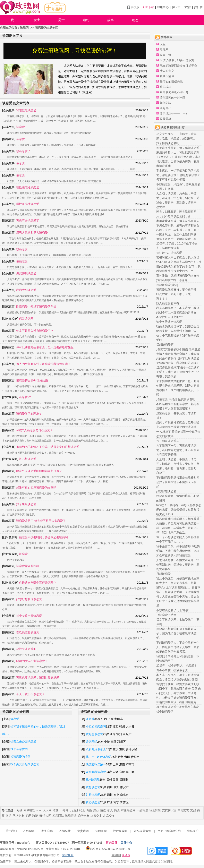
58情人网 (45, 816)
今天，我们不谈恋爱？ (31, 694)
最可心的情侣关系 (171, 81)
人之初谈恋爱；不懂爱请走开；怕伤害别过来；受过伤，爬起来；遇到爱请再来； (178, 565)
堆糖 (56, 810)
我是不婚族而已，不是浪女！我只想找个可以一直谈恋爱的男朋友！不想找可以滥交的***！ (178, 312)
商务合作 (47, 831)
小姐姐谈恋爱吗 (96, 727)
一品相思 (142, 810)
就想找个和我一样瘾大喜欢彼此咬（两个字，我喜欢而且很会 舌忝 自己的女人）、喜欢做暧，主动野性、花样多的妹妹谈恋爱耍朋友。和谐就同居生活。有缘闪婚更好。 (179, 693)
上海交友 (96, 816)
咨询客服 (112, 843)
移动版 (126, 855)
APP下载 (148, 7)
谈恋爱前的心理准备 (29, 414)
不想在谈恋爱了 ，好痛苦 (172, 610)
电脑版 (116, 855)
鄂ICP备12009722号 (30, 849)
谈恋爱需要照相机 (28, 566)
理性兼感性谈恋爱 (28, 187)
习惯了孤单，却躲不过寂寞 (177, 60)
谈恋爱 (20, 127)
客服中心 (163, 7)
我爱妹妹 (155, 810)
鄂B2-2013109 (72, 849)
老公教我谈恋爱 (96, 772)
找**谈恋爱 (93, 780)
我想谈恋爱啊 (165, 345)
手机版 (135, 7)
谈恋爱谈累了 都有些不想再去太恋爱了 (41, 521)
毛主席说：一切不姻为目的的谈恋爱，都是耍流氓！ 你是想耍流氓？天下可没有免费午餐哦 (178, 175)
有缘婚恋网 (128, 810)
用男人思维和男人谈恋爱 (32, 233)
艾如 (193, 810)
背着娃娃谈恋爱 (26, 110)
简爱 (117, 810)
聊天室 (176, 7)
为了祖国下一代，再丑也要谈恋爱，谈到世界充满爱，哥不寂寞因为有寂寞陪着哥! (178, 450)
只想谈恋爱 (163, 574)
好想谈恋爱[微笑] (167, 285)
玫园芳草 (165, 119)
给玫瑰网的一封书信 (173, 97)
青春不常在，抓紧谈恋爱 (172, 670)
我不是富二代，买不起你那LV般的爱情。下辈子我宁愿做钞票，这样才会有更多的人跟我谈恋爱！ (178, 551)
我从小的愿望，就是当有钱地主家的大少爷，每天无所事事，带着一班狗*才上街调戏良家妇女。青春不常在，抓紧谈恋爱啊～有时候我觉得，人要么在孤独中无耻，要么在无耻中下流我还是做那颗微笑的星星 (178, 592)
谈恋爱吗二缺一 (96, 764)
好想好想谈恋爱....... (169, 491)
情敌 (103, 810)
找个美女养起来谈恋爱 (25, 764)
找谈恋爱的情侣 (20, 757)
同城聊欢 (29, 810)
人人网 (47, 810)
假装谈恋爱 (26, 319)
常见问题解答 (143, 831)
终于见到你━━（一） (174, 113)
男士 (61, 20)
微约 (9, 816)
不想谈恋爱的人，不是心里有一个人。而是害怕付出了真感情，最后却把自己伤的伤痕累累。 (178, 647)
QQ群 (187, 7)
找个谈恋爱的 (19, 749)
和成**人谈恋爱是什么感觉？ (35, 430)
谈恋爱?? (25, 397)
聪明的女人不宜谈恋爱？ (32, 661)
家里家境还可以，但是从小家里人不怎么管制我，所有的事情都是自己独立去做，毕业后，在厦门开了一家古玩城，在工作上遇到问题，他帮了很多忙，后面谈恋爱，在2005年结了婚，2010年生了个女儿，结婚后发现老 (178, 234)
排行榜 (198, 7)
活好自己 (165, 108)
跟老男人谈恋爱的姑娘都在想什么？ (39, 471)
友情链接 (65, 831)
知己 (96, 810)
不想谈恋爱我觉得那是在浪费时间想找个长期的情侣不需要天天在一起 (178, 482)
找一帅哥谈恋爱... (168, 441)
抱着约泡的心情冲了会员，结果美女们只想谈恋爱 (48, 447)
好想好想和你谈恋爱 (29, 599)
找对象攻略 (120, 831)
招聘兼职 (101, 831)
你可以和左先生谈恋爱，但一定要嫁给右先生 (45, 347)
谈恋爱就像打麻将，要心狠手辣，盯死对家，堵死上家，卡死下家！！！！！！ (178, 294)
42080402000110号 (118, 849)
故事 (111, 20)
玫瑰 (35, 816)
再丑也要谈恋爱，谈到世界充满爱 (38, 678)
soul (39, 810)
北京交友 (109, 816)
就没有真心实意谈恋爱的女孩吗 (36, 488)
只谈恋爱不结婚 (166, 615)
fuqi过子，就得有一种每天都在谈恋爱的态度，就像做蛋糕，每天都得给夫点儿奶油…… (179, 510)
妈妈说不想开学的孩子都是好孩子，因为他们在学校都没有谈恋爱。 (176, 633)
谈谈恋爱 (22, 261)
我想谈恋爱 (93, 787)
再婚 (89, 810)
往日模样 (165, 87)
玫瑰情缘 (71, 816)
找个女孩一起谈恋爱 (29, 616)
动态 (135, 20)
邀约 (86, 20)
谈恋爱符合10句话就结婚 (32, 380)
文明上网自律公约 (169, 831)
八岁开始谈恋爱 (96, 749)
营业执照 (68, 855)
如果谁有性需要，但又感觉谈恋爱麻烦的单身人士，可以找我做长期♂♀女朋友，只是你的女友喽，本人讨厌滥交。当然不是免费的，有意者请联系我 (178, 157)
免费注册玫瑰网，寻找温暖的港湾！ (75, 51)
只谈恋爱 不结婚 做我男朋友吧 (176, 399)
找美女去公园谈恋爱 (23, 741)
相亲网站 (58, 816)
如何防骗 (165, 103)
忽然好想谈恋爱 (26, 273)
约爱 (82, 810)
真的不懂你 (167, 76)
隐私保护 (193, 831)
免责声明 (83, 831)
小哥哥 (64, 810)
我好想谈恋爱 (94, 734)
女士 (37, 20)
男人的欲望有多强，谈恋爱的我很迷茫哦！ (43, 364)
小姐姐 (74, 810)
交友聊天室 (169, 810)
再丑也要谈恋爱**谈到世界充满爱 (177, 707)
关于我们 (11, 831)
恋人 (110, 810)
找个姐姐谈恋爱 (26, 504)
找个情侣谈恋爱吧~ (169, 143)
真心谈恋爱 (93, 802)
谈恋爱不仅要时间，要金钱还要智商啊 (43, 537)
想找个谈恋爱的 (26, 649)
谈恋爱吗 (92, 742)
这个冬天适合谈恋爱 (169, 322)
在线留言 (29, 831)
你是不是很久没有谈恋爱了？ (35, 331)
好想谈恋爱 (93, 795)
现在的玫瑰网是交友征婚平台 (178, 66)
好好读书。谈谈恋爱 (169, 253)
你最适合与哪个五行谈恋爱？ (38, 583)
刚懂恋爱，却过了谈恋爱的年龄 (36, 307)
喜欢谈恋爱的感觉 (28, 632)
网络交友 (18, 816)
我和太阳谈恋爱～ (28, 290)
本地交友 (183, 810)
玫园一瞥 (165, 55)
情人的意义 (167, 71)
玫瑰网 (24, 28)
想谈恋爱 (22, 249)
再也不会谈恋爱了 (28, 221)
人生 (163, 44)
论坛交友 (84, 816)
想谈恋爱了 (23, 151)
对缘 (19, 810)
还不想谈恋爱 (28, 459)
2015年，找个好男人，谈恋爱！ (177, 665)
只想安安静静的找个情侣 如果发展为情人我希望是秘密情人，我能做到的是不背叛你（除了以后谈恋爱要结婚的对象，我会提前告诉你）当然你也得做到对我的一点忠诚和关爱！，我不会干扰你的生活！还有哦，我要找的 (178, 363)
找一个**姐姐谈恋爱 (98, 757)
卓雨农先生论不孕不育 (174, 92)
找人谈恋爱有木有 (168, 303)
